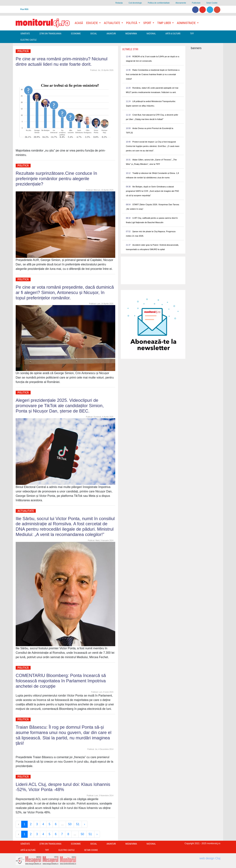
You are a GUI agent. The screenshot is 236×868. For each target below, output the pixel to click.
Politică (23, 51)
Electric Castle (28, 40)
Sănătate (25, 34)
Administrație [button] (187, 23)
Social (94, 34)
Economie (76, 34)
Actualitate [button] (112, 23)
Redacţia (119, 3)
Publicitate (196, 3)
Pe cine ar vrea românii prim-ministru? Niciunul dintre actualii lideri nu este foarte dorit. (62, 61)
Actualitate (26, 511)
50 (70, 824)
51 (78, 824)
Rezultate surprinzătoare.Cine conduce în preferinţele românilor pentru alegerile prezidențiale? (56, 179)
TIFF (192, 34)
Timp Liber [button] (164, 23)
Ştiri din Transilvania (50, 34)
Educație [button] (92, 23)
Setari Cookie (212, 3)
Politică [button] (132, 23)
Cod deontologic (135, 3)
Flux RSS (24, 9)
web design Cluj (210, 858)
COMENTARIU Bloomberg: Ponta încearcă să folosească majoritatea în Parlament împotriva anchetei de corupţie (61, 681)
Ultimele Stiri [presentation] (130, 49)
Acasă (79, 23)
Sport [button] (147, 23)
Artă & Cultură (173, 34)
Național (151, 34)
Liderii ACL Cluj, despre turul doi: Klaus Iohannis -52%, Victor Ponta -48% (63, 787)
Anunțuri (111, 34)
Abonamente (181, 3)
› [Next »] (85, 824)
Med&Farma (131, 34)
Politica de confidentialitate (159, 3)
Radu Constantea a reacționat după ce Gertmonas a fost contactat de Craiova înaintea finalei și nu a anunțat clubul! (153, 74)
